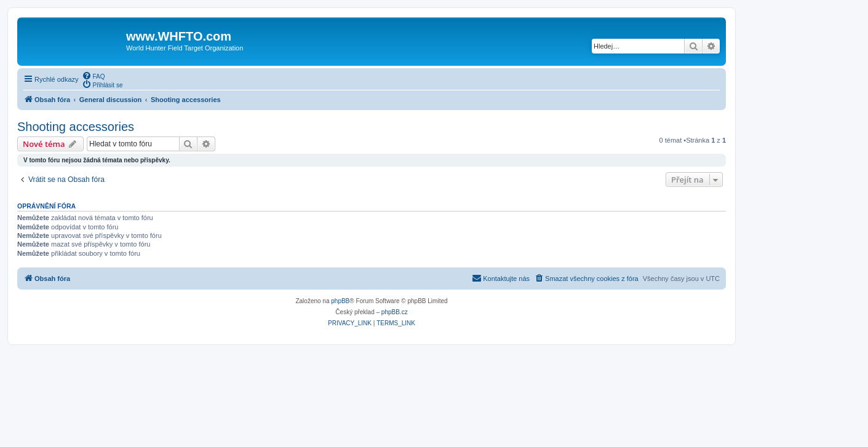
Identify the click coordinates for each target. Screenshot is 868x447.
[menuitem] (94, 76)
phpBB (340, 301)
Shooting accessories (76, 127)
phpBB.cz (395, 312)
